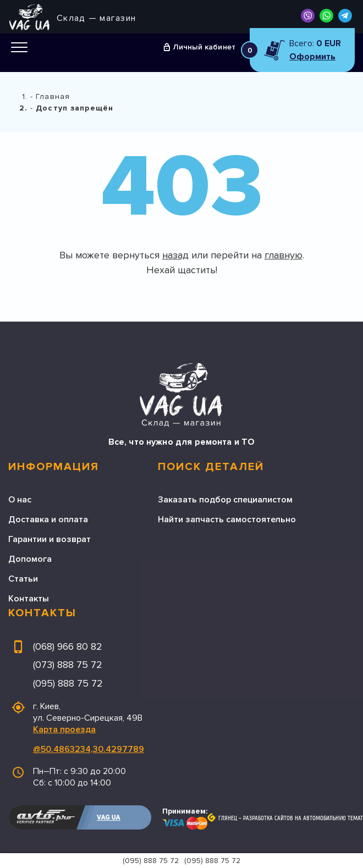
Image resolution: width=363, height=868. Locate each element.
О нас (20, 500)
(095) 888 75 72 (68, 683)
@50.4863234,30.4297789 (89, 749)
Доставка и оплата (48, 519)
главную (284, 255)
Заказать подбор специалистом (225, 500)
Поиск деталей (211, 467)
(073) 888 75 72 (68, 665)
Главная (53, 96)
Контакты (29, 599)
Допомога (30, 559)
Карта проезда (64, 729)
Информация (54, 467)
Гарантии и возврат (50, 539)
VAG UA (109, 817)
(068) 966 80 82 (68, 646)
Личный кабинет (204, 47)
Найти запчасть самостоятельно (227, 519)
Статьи (23, 579)
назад (175, 255)
